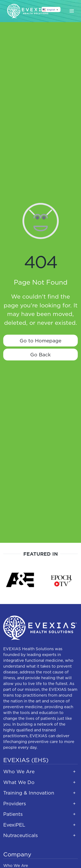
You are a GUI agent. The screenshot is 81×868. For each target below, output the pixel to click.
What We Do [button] (19, 782)
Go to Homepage (40, 341)
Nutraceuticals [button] (21, 835)
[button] (72, 11)
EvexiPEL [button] (14, 825)
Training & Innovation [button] (29, 793)
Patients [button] (13, 814)
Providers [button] (15, 803)
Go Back (40, 355)
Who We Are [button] (19, 771)
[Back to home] (29, 11)
